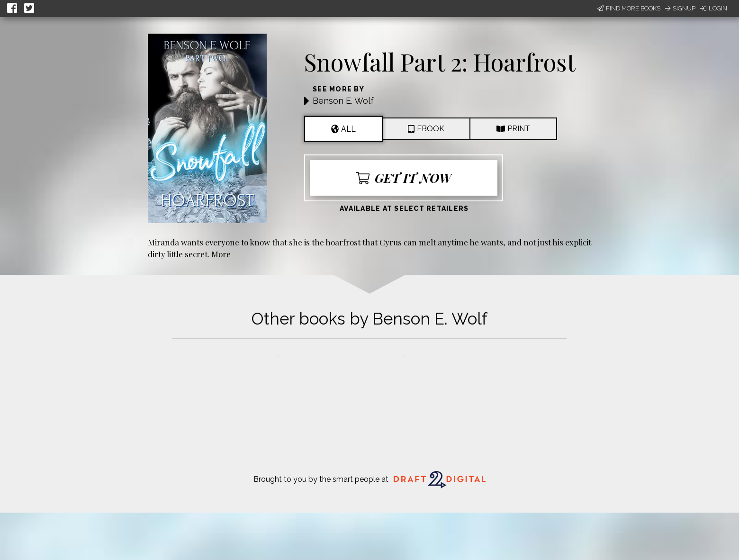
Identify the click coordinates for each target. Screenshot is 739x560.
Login (714, 8)
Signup (680, 8)
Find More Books (629, 8)
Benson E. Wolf (343, 101)
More (221, 254)
